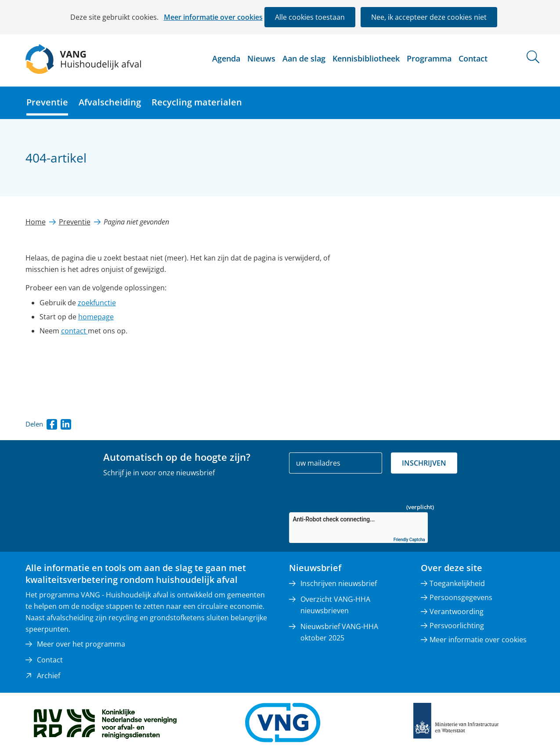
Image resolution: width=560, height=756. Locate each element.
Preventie (47, 102)
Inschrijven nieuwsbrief (339, 583)
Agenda (226, 58)
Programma (429, 58)
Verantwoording (457, 611)
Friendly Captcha (409, 540)
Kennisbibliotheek (366, 58)
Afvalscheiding (110, 102)
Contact (473, 58)
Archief (49, 676)
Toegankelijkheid (457, 583)
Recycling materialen (197, 102)
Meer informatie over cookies (213, 17)
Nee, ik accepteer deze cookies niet (429, 17)
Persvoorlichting (457, 626)
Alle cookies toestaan (310, 17)
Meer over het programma (81, 644)
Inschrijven (424, 463)
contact (74, 331)
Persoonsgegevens (461, 597)
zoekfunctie (97, 303)
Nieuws (261, 58)
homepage (96, 317)
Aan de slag (304, 58)
